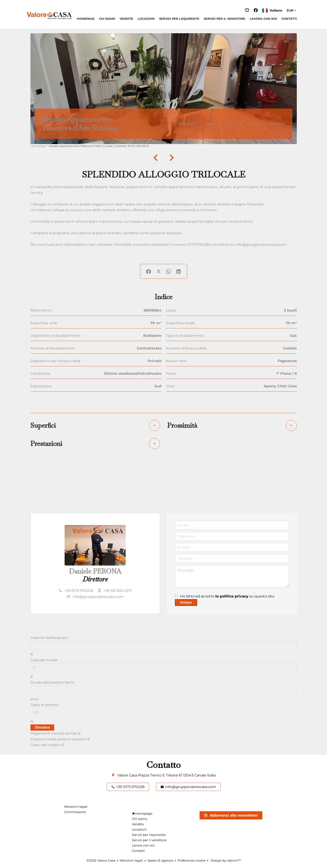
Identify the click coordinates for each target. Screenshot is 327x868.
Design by (225, 860)
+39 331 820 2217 (118, 591)
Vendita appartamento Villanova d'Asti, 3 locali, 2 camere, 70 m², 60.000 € (99, 146)
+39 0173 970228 (79, 591)
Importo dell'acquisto (49, 638)
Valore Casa (127, 775)
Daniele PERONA (95, 571)
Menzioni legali (131, 860)
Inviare (186, 602)
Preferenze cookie (191, 860)
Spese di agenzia (160, 860)
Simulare (42, 727)
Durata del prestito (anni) (53, 682)
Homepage (38, 146)
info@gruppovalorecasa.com (98, 597)
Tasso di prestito (45, 705)
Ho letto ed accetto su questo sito (227, 596)
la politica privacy (232, 596)
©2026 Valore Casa (101, 860)
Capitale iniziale (44, 660)
